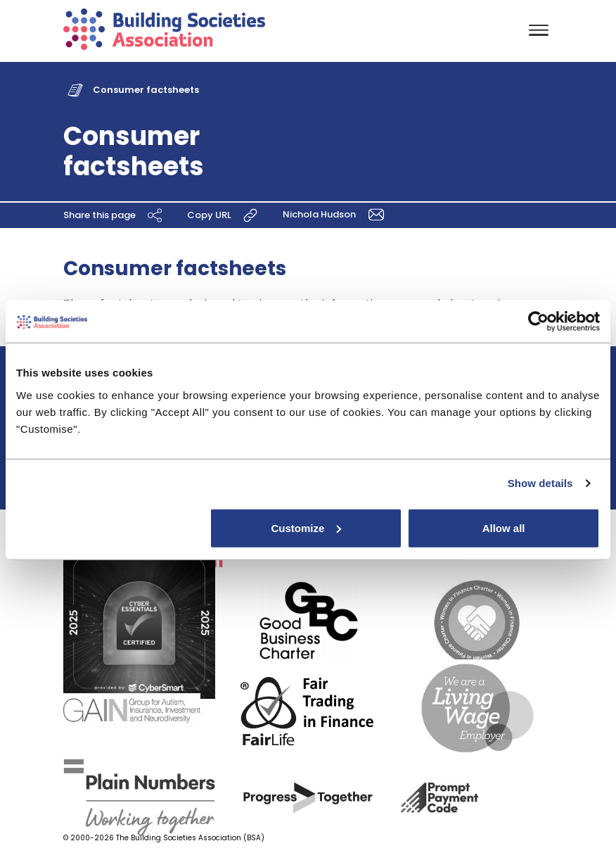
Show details (540, 483)
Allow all (504, 527)
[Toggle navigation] (539, 31)
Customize (306, 527)
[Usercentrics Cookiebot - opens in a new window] (538, 322)
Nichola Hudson (336, 214)
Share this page (115, 215)
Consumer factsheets (146, 90)
